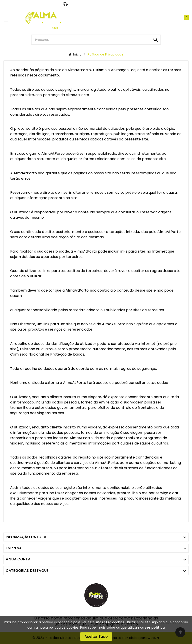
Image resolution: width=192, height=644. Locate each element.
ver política (155, 628)
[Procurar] (91, 40)
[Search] (156, 40)
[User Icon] (174, 20)
